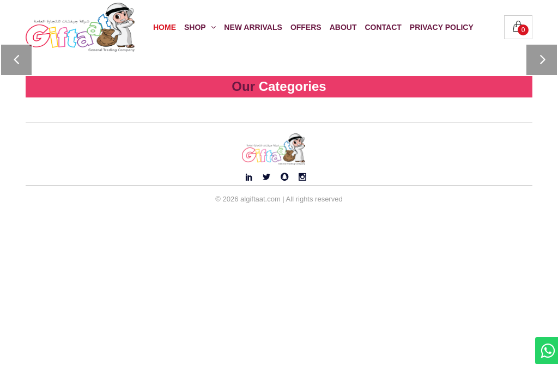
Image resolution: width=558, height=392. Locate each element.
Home (165, 27)
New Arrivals (253, 27)
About (343, 27)
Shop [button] (200, 27)
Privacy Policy (442, 27)
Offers (306, 27)
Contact (383, 27)
